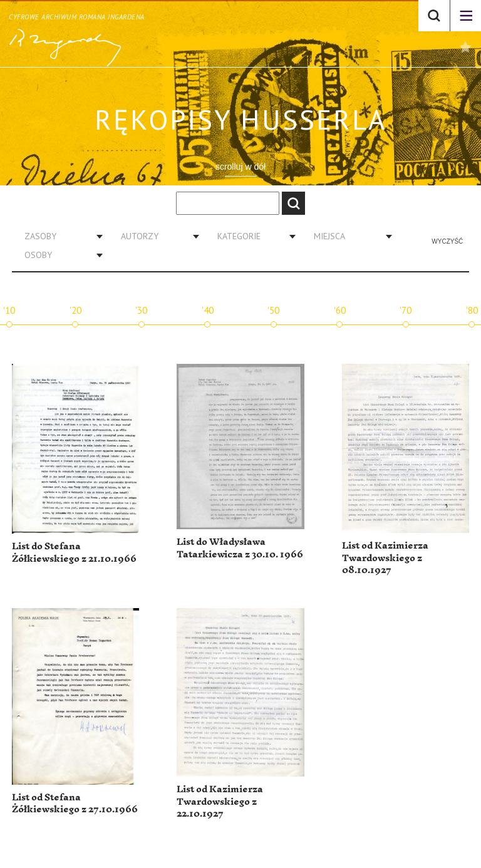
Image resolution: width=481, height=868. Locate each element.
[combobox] (59, 236)
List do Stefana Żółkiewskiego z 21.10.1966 (74, 553)
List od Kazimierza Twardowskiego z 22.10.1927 (220, 802)
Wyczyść (447, 241)
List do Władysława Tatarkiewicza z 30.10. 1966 (240, 548)
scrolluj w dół (240, 167)
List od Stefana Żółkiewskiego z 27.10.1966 (75, 804)
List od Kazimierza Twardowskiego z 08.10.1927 (385, 558)
